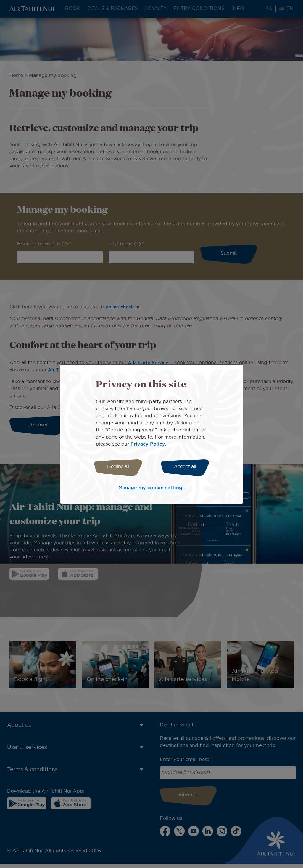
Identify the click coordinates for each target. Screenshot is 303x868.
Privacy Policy (148, 443)
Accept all (186, 467)
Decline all (117, 467)
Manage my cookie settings (151, 489)
